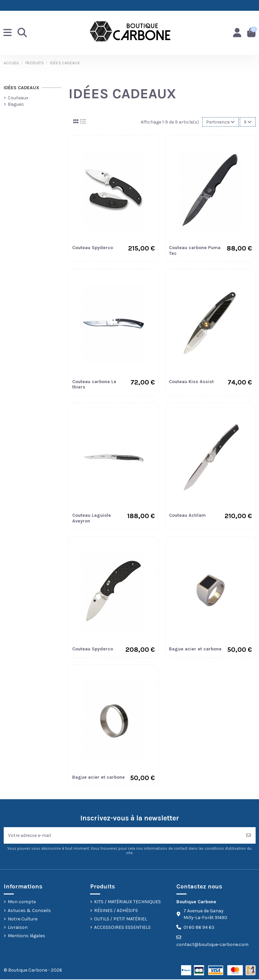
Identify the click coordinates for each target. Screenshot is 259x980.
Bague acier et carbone (195, 649)
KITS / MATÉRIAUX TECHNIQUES (127, 902)
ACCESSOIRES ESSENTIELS (122, 928)
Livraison (18, 928)
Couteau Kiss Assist (191, 382)
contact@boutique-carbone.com (212, 945)
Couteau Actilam (187, 515)
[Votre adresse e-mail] (123, 836)
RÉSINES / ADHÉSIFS (116, 911)
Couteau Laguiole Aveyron (92, 518)
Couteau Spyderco (93, 248)
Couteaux (18, 98)
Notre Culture (23, 919)
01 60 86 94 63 (199, 928)
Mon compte (22, 902)
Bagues (16, 104)
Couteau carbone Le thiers (94, 384)
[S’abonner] (249, 836)
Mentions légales (26, 936)
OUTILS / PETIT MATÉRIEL (121, 919)
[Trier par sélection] (220, 122)
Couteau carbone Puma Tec (195, 251)
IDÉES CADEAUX (22, 88)
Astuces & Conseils (29, 911)
